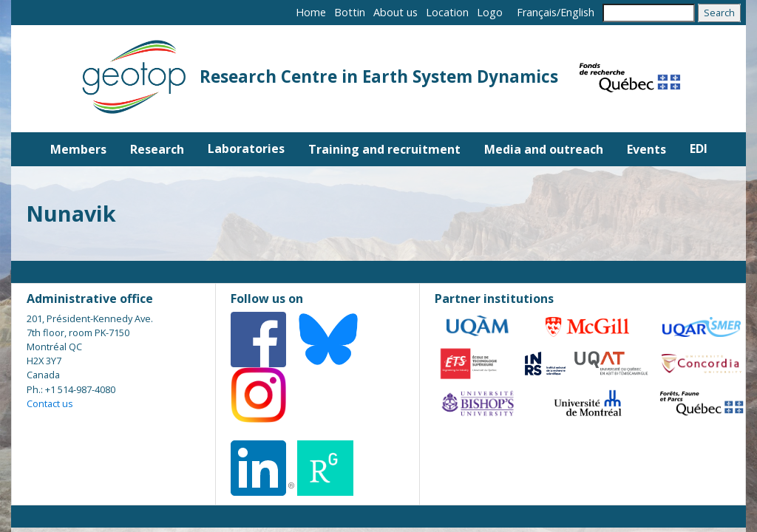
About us (396, 12)
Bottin (350, 12)
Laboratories (246, 149)
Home (311, 12)
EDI (699, 149)
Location (447, 12)
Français (537, 12)
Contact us (50, 403)
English (577, 12)
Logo (490, 12)
